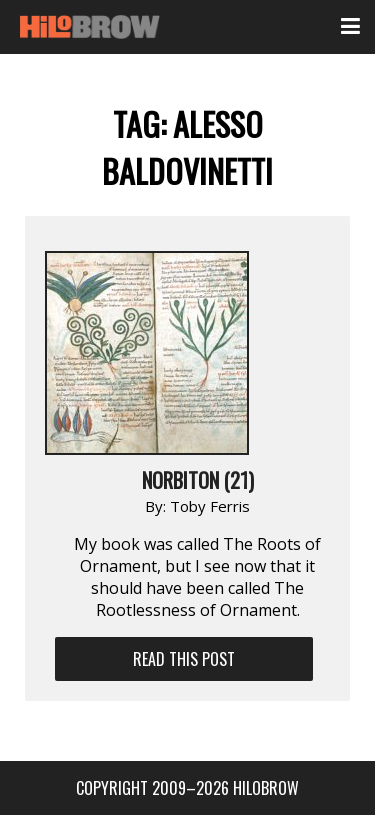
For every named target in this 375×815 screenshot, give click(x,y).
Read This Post (184, 659)
